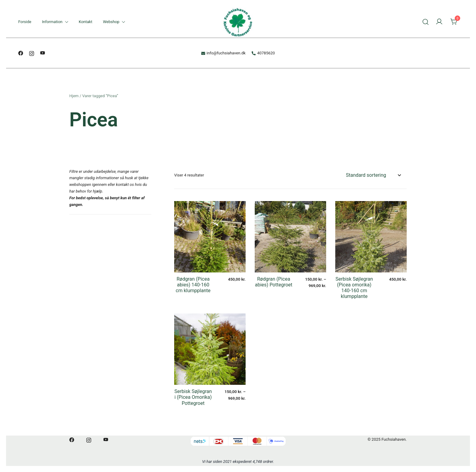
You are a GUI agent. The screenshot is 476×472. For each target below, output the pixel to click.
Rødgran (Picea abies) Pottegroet (274, 282)
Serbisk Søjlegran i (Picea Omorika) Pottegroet (193, 397)
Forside (25, 22)
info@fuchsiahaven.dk (223, 53)
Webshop (111, 22)
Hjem (74, 96)
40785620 (263, 53)
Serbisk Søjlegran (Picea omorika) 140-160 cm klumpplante (354, 288)
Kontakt (86, 22)
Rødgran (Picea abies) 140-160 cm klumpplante (193, 285)
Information (52, 22)
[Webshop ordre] (373, 175)
